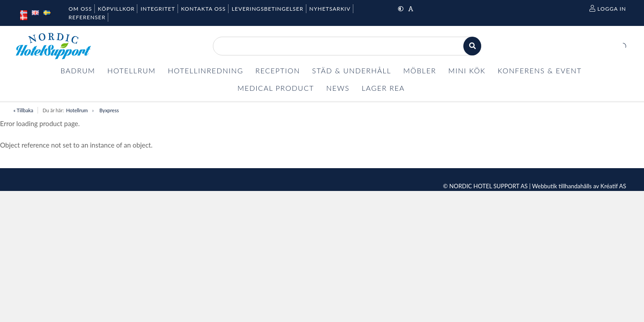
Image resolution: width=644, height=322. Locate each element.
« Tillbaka (23, 110)
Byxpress (109, 110)
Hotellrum (77, 110)
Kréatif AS (613, 186)
